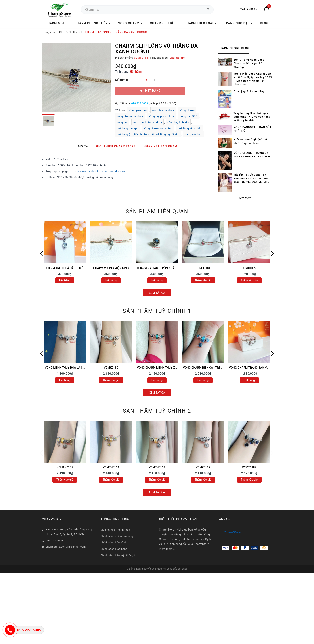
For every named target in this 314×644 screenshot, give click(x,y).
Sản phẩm (157, 211)
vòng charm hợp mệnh (158, 128)
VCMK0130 (111, 368)
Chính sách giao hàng (114, 549)
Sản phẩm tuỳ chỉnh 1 (157, 311)
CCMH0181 (203, 268)
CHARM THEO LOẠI (201, 23)
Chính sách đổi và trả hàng (117, 536)
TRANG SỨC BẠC (238, 23)
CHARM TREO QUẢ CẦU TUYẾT (65, 268)
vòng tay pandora (163, 110)
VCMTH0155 (65, 467)
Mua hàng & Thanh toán (115, 530)
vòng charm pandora (130, 116)
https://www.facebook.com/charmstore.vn (98, 171)
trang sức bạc (193, 134)
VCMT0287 (249, 467)
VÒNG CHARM (130, 23)
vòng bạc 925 (189, 116)
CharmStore (232, 532)
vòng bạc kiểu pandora (148, 122)
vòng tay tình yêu (178, 122)
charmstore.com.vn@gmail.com (66, 547)
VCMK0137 (203, 467)
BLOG (264, 23)
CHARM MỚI (56, 23)
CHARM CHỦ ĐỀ (164, 23)
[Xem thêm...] (167, 549)
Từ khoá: (121, 110)
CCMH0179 (249, 268)
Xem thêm (245, 198)
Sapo (185, 569)
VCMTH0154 (111, 467)
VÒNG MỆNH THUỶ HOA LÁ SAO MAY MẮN (73, 368)
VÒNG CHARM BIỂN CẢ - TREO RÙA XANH (210, 368)
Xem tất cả (157, 293)
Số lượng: (122, 80)
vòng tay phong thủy (162, 116)
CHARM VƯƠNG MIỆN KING (111, 268)
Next (272, 254)
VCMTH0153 (157, 467)
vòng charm (187, 110)
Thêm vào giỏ (203, 280)
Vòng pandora (138, 110)
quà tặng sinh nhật (190, 128)
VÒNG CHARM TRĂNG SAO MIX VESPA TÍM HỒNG (261, 368)
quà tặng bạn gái (128, 128)
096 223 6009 (139, 103)
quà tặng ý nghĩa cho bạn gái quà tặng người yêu (148, 134)
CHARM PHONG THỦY (93, 23)
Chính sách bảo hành (114, 543)
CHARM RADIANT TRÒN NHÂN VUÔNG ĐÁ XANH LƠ (170, 268)
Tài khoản (249, 9)
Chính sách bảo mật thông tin (119, 555)
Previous (42, 254)
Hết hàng (65, 280)
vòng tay (122, 122)
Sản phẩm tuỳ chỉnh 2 (157, 411)
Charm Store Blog (234, 48)
